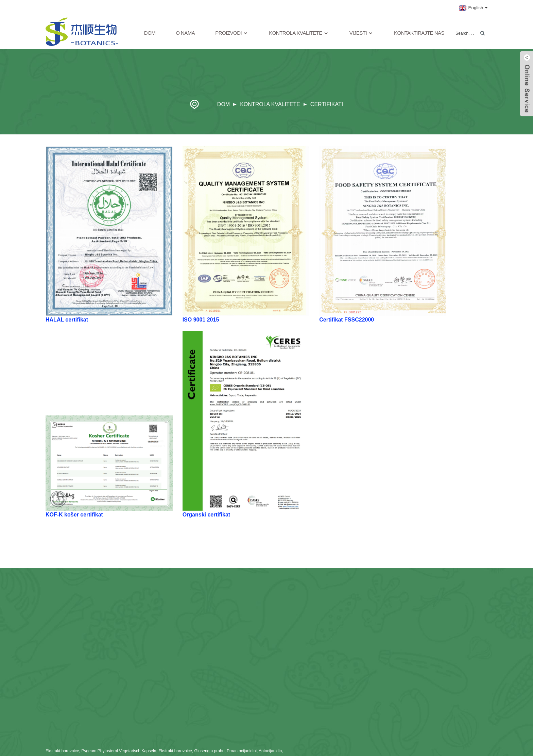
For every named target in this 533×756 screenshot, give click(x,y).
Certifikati (327, 104)
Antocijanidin (270, 751)
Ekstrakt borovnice (62, 751)
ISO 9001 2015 (201, 320)
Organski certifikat (207, 515)
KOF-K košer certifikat (74, 515)
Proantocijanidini (242, 751)
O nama (185, 33)
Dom (150, 33)
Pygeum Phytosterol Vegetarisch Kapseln (119, 751)
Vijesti (362, 33)
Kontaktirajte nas (419, 33)
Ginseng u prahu (210, 751)
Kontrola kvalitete (299, 33)
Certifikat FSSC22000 (347, 320)
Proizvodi (232, 33)
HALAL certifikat (67, 320)
